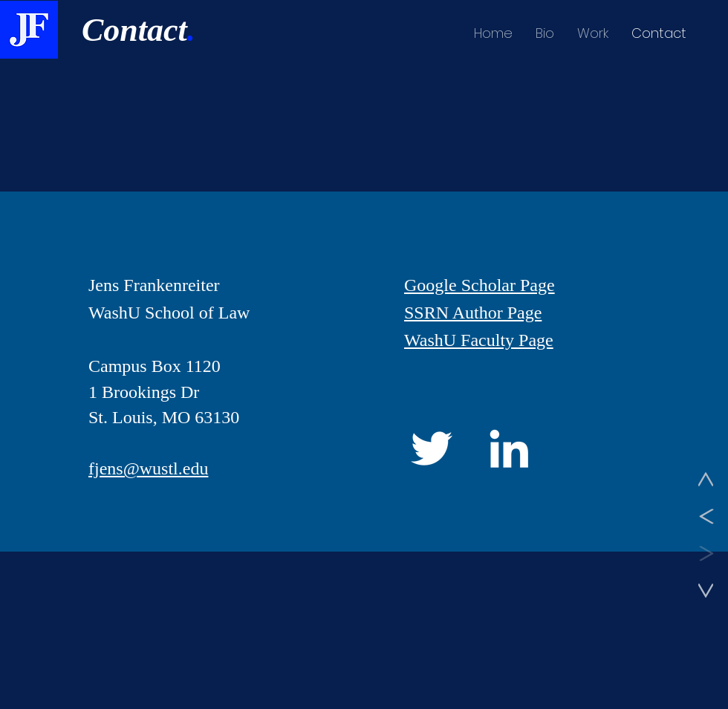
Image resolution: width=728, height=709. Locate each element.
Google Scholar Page (480, 285)
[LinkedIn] (509, 448)
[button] (592, 33)
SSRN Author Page (473, 313)
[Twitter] (432, 448)
